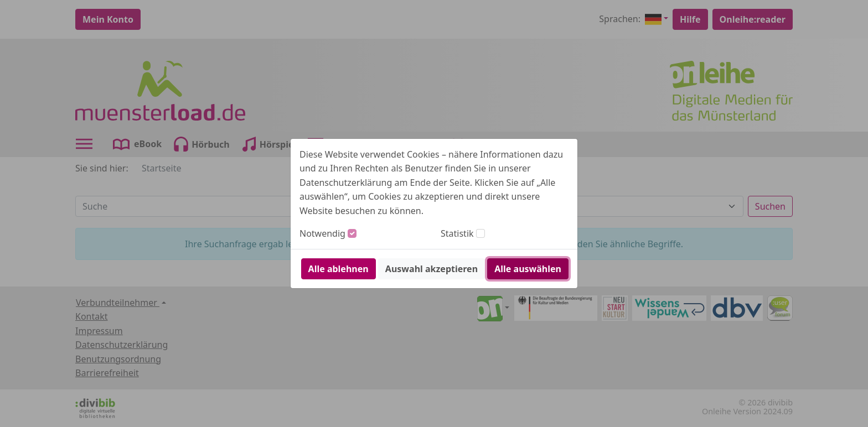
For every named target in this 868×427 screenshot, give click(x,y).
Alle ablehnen (339, 269)
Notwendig (322, 233)
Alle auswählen (528, 269)
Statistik (457, 233)
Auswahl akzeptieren (432, 269)
